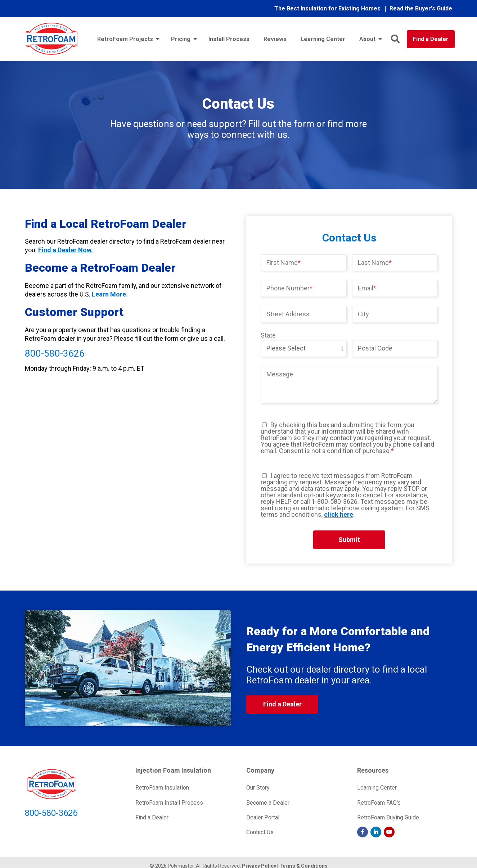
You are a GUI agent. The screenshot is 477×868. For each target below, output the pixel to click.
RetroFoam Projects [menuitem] (125, 39)
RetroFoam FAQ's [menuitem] (379, 803)
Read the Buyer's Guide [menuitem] (421, 8)
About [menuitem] (367, 39)
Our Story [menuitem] (258, 788)
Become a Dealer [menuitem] (268, 803)
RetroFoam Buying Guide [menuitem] (388, 817)
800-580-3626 (55, 353)
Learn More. (110, 294)
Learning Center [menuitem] (323, 39)
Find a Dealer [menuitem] (152, 817)
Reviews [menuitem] (275, 39)
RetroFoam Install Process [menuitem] (169, 803)
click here (339, 514)
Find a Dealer (431, 39)
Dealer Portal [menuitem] (263, 817)
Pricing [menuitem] (181, 39)
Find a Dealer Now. (66, 250)
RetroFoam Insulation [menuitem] (162, 788)
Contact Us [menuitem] (260, 832)
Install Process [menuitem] (229, 39)
